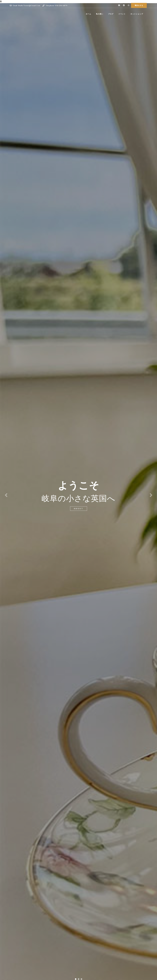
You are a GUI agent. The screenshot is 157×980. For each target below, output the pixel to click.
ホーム (89, 14)
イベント (122, 14)
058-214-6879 (61, 5)
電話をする (139, 5)
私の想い (100, 14)
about (79, 509)
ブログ (111, 14)
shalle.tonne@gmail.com (29, 5)
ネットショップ (137, 14)
